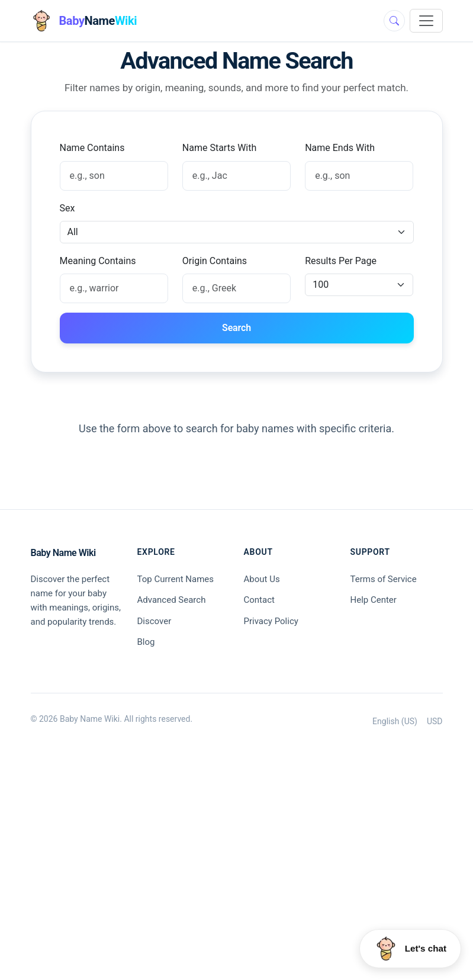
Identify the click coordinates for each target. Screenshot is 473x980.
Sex (67, 208)
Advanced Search (172, 600)
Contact (259, 600)
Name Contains (92, 148)
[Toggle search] (394, 21)
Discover (155, 621)
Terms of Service (384, 579)
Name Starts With (219, 148)
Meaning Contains (98, 261)
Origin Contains (215, 261)
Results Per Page (341, 261)
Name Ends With (340, 148)
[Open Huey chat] (410, 949)
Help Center (374, 600)
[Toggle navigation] (426, 21)
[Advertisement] (237, 871)
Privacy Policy (271, 621)
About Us (262, 579)
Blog (146, 642)
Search (237, 328)
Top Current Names (176, 579)
